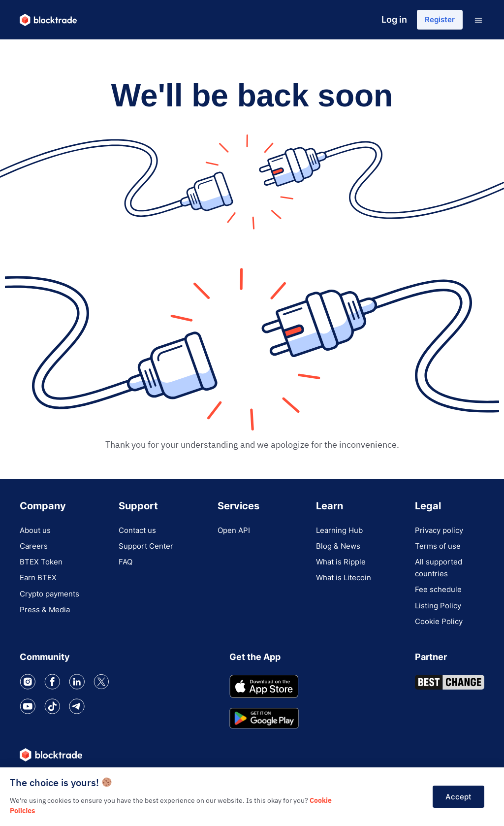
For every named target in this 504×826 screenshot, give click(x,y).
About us (36, 531)
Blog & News (340, 549)
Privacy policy (441, 531)
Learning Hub (341, 531)
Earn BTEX (39, 585)
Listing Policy (440, 614)
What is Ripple (343, 567)
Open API (235, 531)
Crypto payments (52, 602)
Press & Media (46, 620)
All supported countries (440, 573)
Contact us (139, 531)
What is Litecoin (346, 585)
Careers (34, 549)
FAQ (126, 567)
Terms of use (439, 549)
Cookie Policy (441, 632)
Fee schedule (439, 596)
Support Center (148, 549)
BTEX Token (42, 567)
